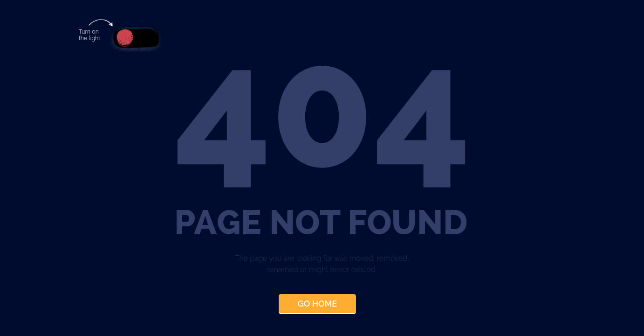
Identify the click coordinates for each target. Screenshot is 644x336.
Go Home (317, 304)
